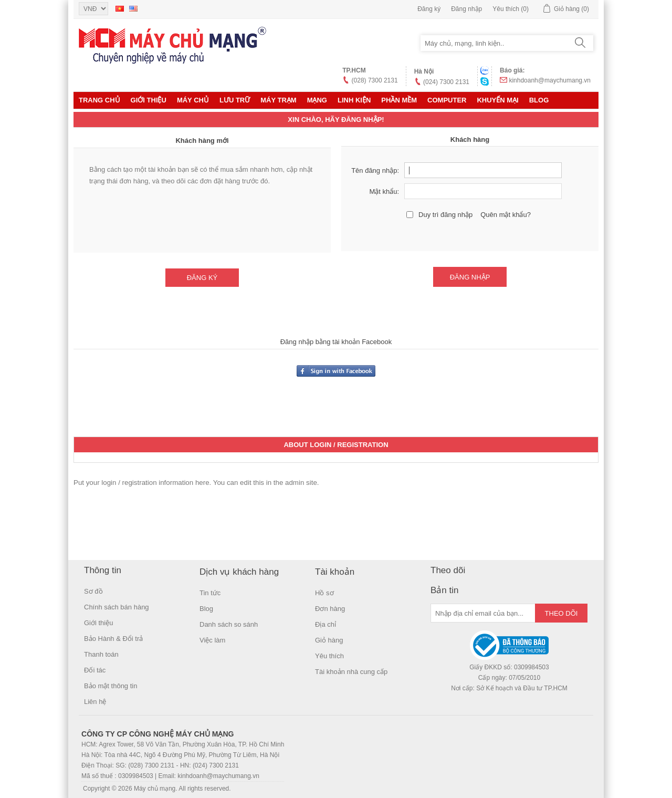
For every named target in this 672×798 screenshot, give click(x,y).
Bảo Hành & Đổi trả (113, 639)
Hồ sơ (324, 593)
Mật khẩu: (384, 191)
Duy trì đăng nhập (445, 215)
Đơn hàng (330, 609)
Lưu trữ (235, 100)
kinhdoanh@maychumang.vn (550, 80)
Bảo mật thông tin (111, 686)
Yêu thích (329, 656)
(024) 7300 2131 (446, 82)
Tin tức (210, 593)
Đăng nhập (466, 9)
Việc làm (212, 640)
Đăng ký (429, 9)
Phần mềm (399, 100)
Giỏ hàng (329, 640)
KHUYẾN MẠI (497, 100)
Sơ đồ (93, 591)
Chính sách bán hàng (117, 607)
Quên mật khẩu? (506, 215)
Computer (447, 100)
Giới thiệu (149, 100)
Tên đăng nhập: (375, 170)
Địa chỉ (325, 624)
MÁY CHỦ (193, 100)
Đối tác (95, 670)
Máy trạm (278, 100)
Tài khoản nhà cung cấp (351, 672)
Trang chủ (99, 100)
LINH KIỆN (354, 100)
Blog (539, 100)
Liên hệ (95, 702)
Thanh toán (101, 654)
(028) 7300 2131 (375, 80)
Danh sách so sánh (229, 624)
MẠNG (317, 100)
